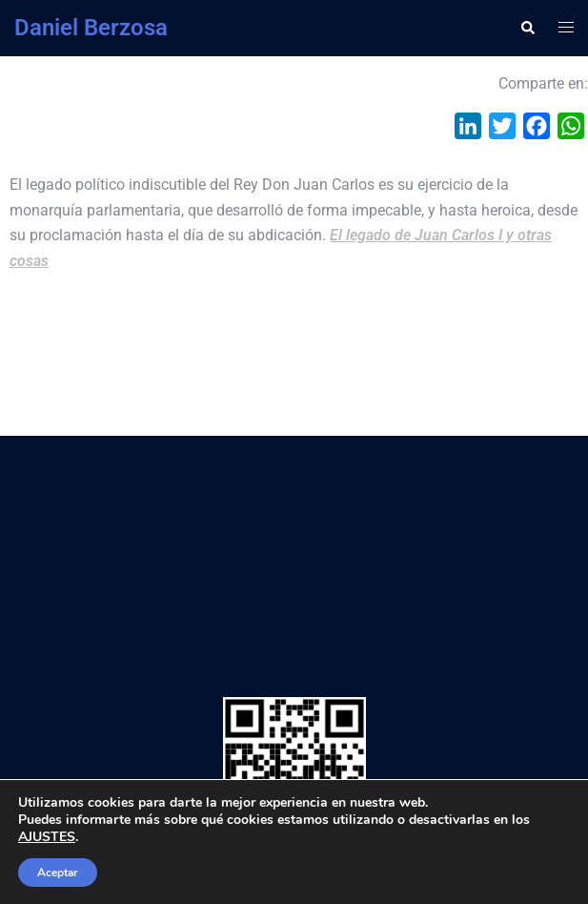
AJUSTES (47, 837)
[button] (527, 28)
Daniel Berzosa (91, 28)
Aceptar (58, 873)
